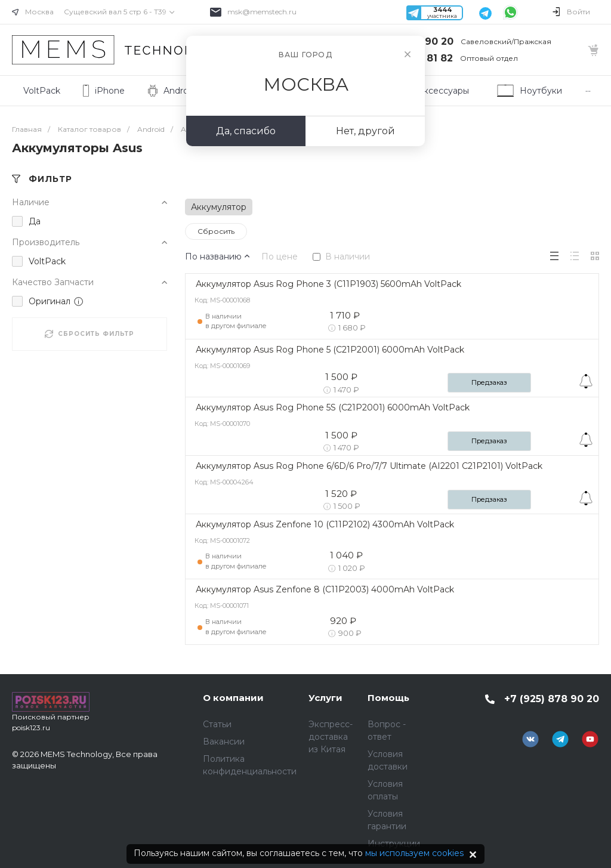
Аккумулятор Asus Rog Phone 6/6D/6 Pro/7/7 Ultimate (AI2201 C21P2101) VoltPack (369, 466)
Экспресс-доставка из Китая (331, 737)
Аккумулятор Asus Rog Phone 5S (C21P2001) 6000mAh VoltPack (333, 407)
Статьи (217, 724)
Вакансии (224, 742)
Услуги (325, 698)
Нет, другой (365, 131)
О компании (233, 698)
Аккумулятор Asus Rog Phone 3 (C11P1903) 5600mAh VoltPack (328, 284)
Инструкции (394, 844)
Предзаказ (489, 382)
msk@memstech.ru (262, 12)
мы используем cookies (414, 853)
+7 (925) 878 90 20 (552, 699)
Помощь (388, 698)
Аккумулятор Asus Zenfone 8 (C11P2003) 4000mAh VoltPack (325, 589)
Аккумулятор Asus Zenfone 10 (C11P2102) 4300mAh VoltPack (325, 524)
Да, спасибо (246, 131)
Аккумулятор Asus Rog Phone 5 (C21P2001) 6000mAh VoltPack (330, 350)
